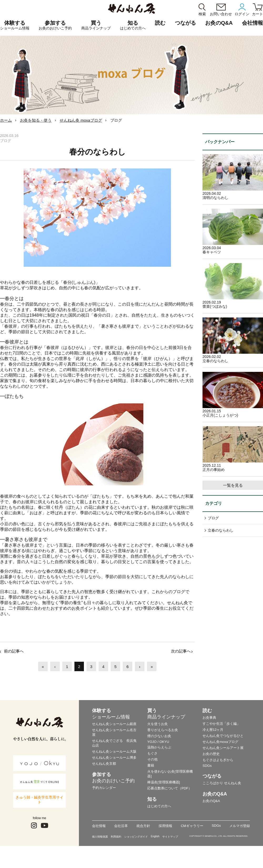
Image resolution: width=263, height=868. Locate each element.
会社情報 (99, 826)
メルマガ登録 (240, 826)
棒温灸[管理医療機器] (164, 782)
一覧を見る (233, 485)
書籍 (151, 765)
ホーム (6, 120)
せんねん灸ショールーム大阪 (114, 751)
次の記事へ (181, 651)
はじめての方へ (159, 806)
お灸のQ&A (219, 23)
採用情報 (165, 826)
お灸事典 (209, 718)
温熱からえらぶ (159, 747)
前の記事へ (14, 651)
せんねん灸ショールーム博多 (114, 757)
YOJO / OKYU (158, 742)
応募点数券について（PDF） (170, 788)
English (155, 836)
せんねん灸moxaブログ (220, 742)
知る (133, 25)
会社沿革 (121, 826)
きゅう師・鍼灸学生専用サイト (39, 800)
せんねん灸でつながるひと (223, 736)
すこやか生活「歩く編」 (221, 724)
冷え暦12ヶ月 (213, 730)
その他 (152, 759)
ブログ (213, 518)
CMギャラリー (192, 826)
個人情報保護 (100, 837)
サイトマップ (170, 837)
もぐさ (152, 753)
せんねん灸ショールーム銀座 (114, 724)
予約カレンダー (104, 788)
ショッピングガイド (136, 837)
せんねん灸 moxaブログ (81, 120)
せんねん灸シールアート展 (223, 748)
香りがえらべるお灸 (163, 730)
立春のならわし (221, 530)
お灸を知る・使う (36, 120)
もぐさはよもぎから (218, 760)
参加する (55, 25)
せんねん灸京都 (104, 764)
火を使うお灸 (158, 724)
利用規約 (116, 837)
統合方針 (143, 826)
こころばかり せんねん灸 (222, 783)
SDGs (207, 766)
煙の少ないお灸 (159, 736)
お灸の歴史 (211, 754)
